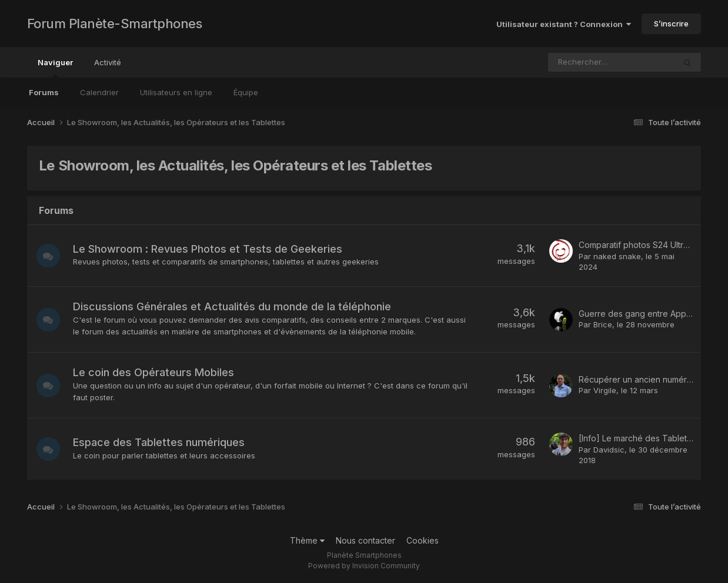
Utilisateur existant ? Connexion (564, 24)
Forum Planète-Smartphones (115, 24)
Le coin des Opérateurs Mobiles (153, 372)
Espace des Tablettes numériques (159, 442)
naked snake (617, 256)
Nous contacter (365, 540)
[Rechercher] (584, 62)
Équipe (246, 92)
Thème (307, 540)
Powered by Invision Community (364, 566)
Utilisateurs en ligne (176, 92)
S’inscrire (671, 24)
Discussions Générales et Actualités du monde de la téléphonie (232, 306)
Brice (603, 324)
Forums (44, 92)
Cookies (423, 540)
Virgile (605, 390)
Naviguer (55, 68)
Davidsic (609, 450)
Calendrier (99, 92)
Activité (108, 62)
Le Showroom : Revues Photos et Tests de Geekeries (208, 249)
